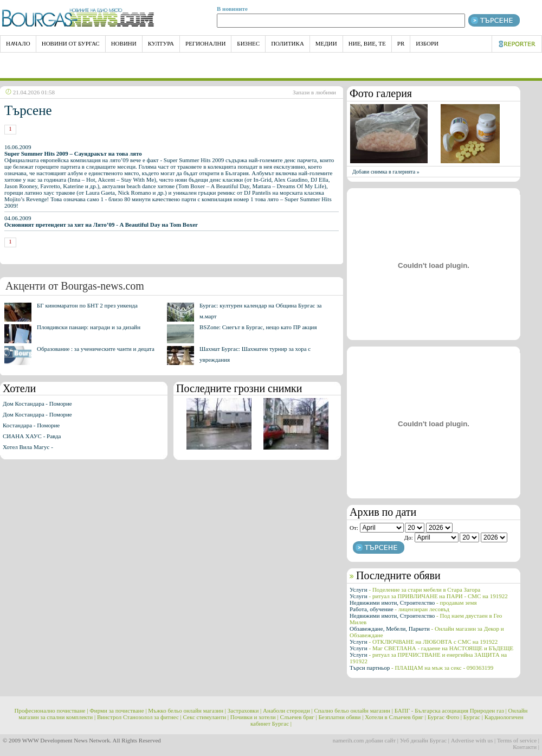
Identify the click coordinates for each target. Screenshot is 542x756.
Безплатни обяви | (341, 717)
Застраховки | (245, 710)
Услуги (415, 590)
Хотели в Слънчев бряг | (395, 717)
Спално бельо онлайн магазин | (354, 710)
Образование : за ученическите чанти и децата (96, 349)
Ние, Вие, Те (367, 43)
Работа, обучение (399, 609)
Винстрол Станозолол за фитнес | (139, 717)
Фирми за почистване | (118, 710)
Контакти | (526, 747)
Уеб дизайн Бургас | (425, 740)
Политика (288, 43)
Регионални (205, 43)
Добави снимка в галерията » (386, 172)
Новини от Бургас (71, 43)
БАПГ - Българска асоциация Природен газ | (451, 710)
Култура (161, 43)
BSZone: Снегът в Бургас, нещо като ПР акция (258, 327)
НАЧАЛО (18, 43)
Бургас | (473, 717)
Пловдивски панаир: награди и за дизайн (89, 327)
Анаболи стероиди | (288, 710)
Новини (124, 43)
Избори (427, 43)
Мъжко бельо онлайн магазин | (187, 710)
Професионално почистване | (51, 710)
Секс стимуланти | (206, 717)
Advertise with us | (473, 740)
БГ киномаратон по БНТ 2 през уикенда (87, 305)
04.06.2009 (101, 221)
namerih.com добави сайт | (366, 740)
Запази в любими (314, 92)
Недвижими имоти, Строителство (413, 603)
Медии (326, 43)
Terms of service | (518, 740)
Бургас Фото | (445, 717)
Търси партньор (421, 668)
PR (401, 43)
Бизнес (248, 43)
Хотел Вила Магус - (28, 447)
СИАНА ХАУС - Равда (32, 436)
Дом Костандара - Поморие (37, 403)
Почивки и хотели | (254, 717)
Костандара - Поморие (31, 425)
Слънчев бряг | (298, 717)
